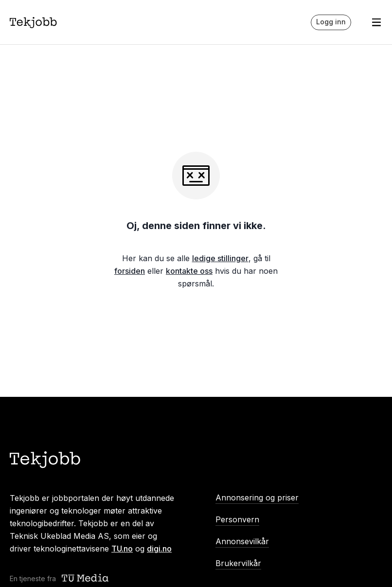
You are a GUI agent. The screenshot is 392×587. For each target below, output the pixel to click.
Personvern (237, 519)
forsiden (130, 271)
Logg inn (331, 22)
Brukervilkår (238, 563)
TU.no (122, 549)
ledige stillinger (220, 258)
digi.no (159, 549)
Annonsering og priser (257, 498)
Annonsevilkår (242, 541)
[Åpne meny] (376, 22)
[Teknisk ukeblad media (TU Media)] (86, 578)
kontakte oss (189, 271)
